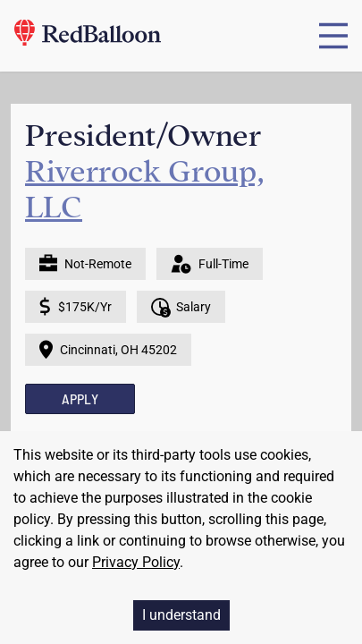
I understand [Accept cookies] (181, 615)
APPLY (80, 398)
